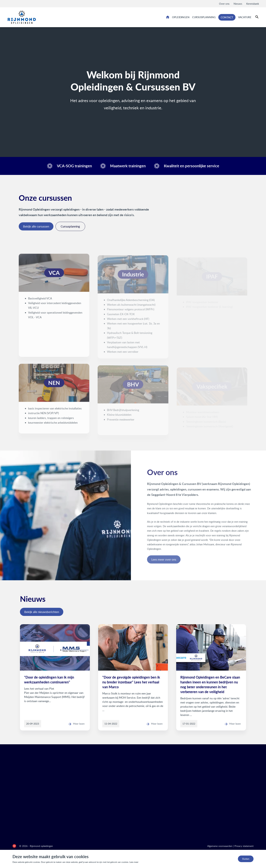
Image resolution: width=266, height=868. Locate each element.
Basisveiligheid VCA (40, 302)
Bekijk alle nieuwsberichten (42, 612)
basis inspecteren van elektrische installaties (55, 412)
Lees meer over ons (186, 559)
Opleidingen (181, 17)
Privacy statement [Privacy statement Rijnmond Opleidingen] (244, 846)
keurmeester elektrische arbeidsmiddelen (53, 426)
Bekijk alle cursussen (36, 226)
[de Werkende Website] (14, 846)
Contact (227, 17)
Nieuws (238, 4)
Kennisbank (253, 4)
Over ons (224, 4)
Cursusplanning (204, 17)
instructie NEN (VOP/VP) (43, 416)
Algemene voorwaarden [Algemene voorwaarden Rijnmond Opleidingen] (220, 846)
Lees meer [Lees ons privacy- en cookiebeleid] (134, 862)
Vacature (245, 17)
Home (168, 17)
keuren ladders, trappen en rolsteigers (51, 421)
